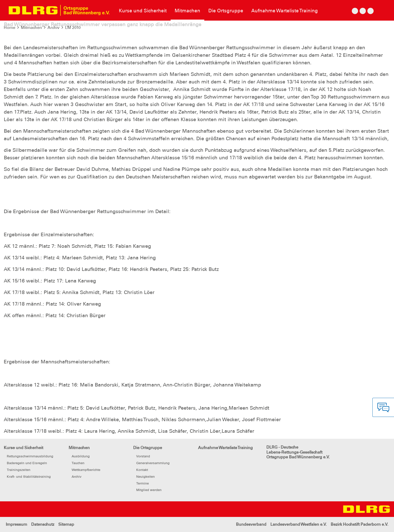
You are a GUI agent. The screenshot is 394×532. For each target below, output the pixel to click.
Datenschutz (43, 524)
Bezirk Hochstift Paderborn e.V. (359, 524)
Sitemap (66, 524)
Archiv (54, 28)
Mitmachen (31, 28)
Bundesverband (251, 524)
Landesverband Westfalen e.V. (299, 524)
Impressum (16, 524)
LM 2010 (73, 28)
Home (10, 28)
